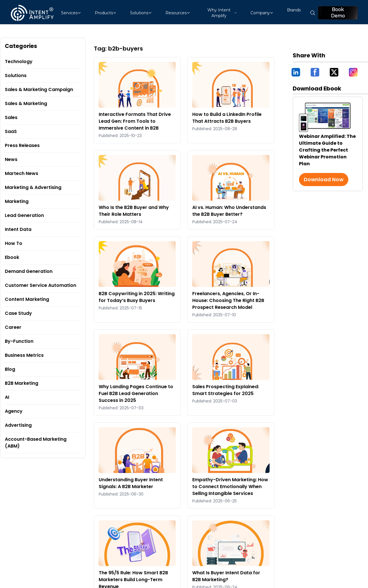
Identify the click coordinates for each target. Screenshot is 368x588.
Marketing (17, 201)
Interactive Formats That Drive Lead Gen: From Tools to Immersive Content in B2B (135, 121)
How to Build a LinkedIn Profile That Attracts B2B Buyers (227, 118)
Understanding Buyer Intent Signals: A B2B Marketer (131, 483)
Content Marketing (27, 299)
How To (14, 243)
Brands (294, 10)
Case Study (18, 313)
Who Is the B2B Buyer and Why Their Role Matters (134, 211)
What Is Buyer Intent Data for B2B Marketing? (226, 576)
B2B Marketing (22, 383)
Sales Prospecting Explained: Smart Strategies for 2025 (226, 390)
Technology (19, 62)
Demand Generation (29, 271)
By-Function (19, 341)
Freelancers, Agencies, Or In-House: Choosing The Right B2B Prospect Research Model (228, 300)
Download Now (324, 179)
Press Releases (22, 145)
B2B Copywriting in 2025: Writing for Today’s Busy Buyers (137, 297)
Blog (10, 369)
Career (13, 327)
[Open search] (313, 13)
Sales (11, 117)
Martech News (22, 173)
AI (7, 397)
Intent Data (18, 229)
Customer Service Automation (41, 285)
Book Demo (338, 13)
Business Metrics (24, 355)
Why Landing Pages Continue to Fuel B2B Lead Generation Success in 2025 (136, 393)
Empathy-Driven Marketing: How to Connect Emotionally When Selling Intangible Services (230, 487)
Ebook (12, 257)
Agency (14, 411)
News (11, 159)
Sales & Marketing (26, 103)
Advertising (18, 425)
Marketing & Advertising (33, 187)
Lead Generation (24, 215)
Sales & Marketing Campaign (39, 89)
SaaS (11, 131)
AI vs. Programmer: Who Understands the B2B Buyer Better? (229, 211)
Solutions (16, 75)
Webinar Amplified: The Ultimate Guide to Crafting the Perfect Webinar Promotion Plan (327, 150)
